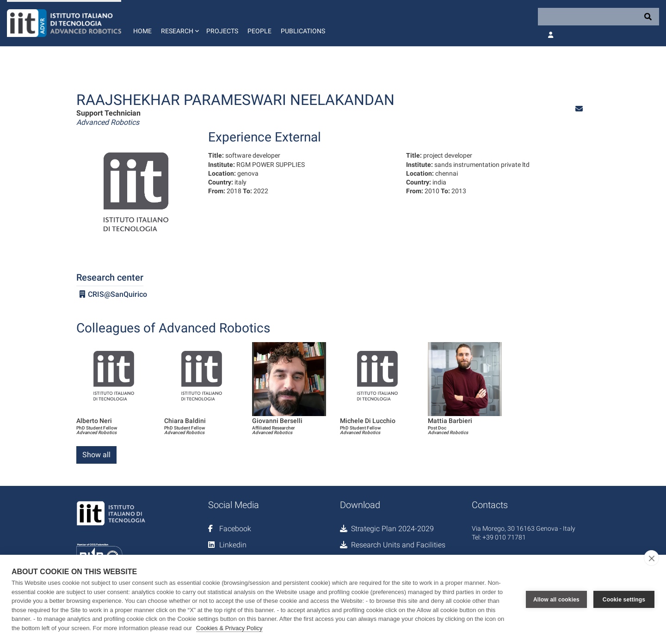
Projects (222, 31)
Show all (96, 455)
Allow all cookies (556, 600)
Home (142, 31)
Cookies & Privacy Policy (229, 628)
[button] (179, 23)
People (259, 31)
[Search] (598, 17)
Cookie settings (624, 600)
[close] (651, 558)
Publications (303, 31)
